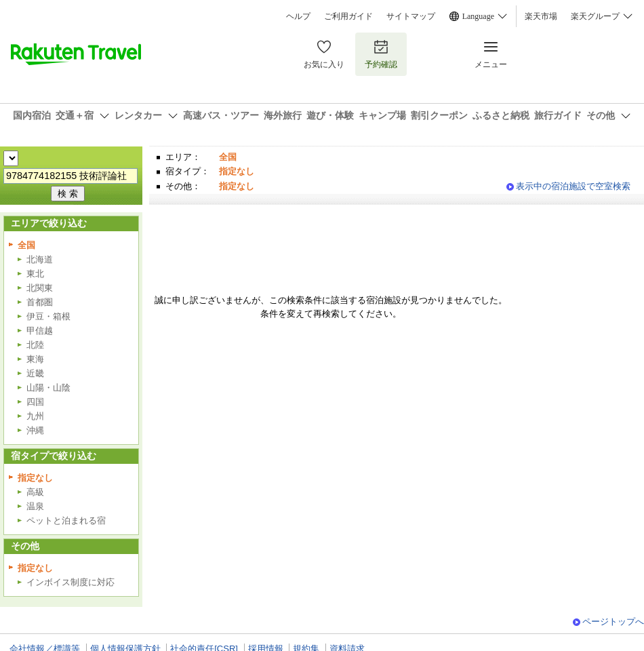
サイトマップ (411, 16)
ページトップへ (613, 622)
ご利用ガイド (348, 16)
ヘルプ (298, 16)
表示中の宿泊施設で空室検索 (573, 186)
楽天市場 (541, 16)
